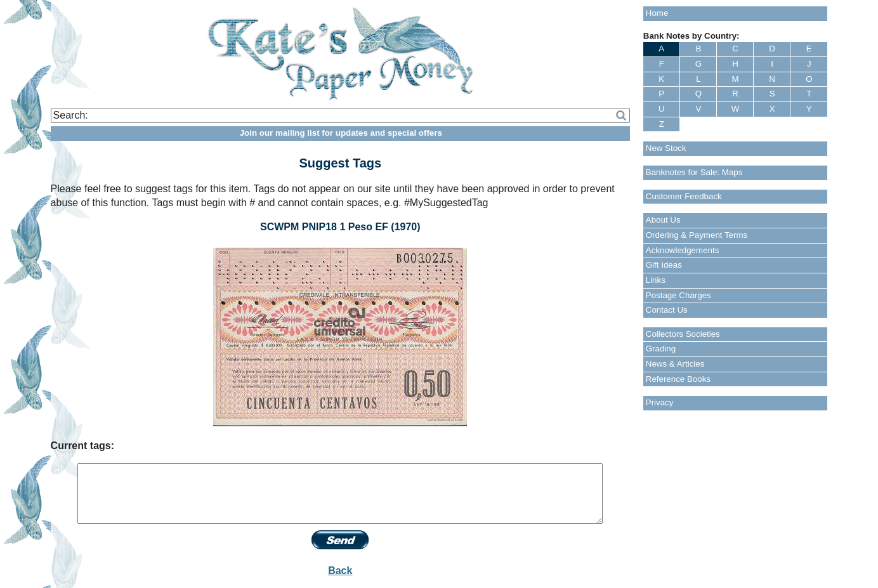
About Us (663, 220)
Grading (661, 349)
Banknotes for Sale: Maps (694, 172)
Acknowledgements (683, 250)
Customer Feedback (684, 196)
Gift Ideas (664, 265)
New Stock (666, 148)
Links (656, 280)
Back (340, 571)
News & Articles (675, 364)
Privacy (660, 402)
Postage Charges (678, 295)
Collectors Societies (683, 334)
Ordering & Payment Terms (697, 235)
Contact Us (667, 310)
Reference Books (678, 379)
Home (657, 13)
